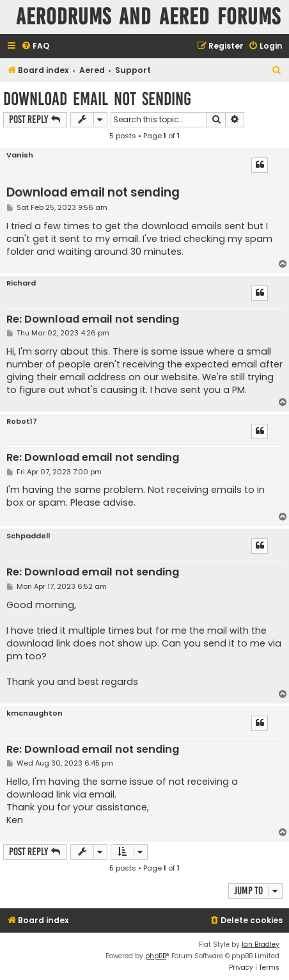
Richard (21, 283)
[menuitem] (35, 46)
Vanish (20, 155)
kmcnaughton (35, 713)
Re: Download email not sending (93, 320)
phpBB (156, 956)
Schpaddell (28, 536)
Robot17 (22, 422)
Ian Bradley (261, 944)
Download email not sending (97, 99)
